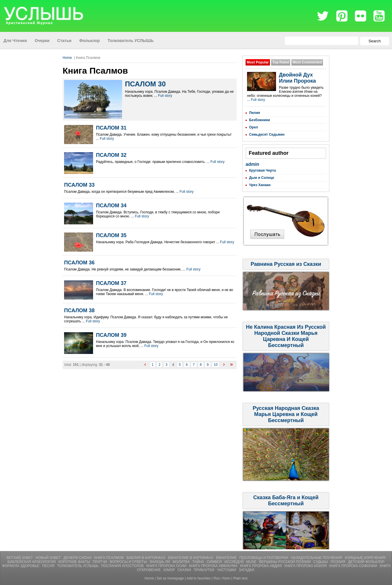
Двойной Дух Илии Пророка (297, 78)
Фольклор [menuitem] (89, 41)
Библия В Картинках (146, 558)
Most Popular (258, 62)
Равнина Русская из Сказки (286, 264)
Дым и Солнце (262, 178)
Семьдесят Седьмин (267, 135)
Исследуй (234, 562)
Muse (252, 562)
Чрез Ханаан (260, 185)
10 (216, 365)
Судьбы (321, 562)
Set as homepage (170, 578)
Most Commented (307, 62)
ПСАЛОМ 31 (111, 128)
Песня (49, 566)
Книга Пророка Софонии (354, 566)
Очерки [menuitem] (42, 41)
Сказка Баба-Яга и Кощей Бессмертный (286, 500)
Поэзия (338, 562)
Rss (217, 578)
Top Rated (281, 62)
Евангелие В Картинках (191, 558)
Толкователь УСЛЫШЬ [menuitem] (131, 41)
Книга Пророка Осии (167, 566)
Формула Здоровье (21, 566)
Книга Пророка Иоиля (306, 566)
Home (67, 58)
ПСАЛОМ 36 (79, 263)
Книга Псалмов (109, 558)
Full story (165, 96)
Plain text (240, 578)
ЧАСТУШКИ (227, 570)
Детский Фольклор (366, 562)
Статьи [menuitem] (65, 41)
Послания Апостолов (123, 566)
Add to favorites (198, 578)
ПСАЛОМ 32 (111, 155)
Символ (215, 562)
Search (375, 41)
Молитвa (182, 562)
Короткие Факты (75, 562)
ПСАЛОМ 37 (111, 283)
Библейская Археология (32, 562)
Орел (254, 127)
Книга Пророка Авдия (261, 566)
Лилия (255, 113)
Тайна (199, 562)
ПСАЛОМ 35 (111, 235)
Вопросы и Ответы (129, 562)
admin (252, 164)
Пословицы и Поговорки (264, 558)
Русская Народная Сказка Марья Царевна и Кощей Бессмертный (286, 414)
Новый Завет (49, 558)
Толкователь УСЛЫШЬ (78, 566)
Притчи (100, 562)
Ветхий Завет (20, 558)
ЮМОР (170, 570)
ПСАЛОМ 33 (79, 185)
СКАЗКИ (185, 570)
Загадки (246, 570)
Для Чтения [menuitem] (15, 41)
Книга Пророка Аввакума (214, 566)
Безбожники (259, 120)
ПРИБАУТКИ (204, 570)
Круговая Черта (262, 170)
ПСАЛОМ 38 (79, 310)
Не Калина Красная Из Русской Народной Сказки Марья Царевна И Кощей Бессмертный (286, 336)
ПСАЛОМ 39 (111, 335)
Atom (226, 578)
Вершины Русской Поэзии (285, 562)
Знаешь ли (160, 562)
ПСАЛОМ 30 (145, 84)
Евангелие (227, 558)
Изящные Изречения (365, 558)
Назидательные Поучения (317, 558)
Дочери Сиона (78, 558)
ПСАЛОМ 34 (111, 206)
